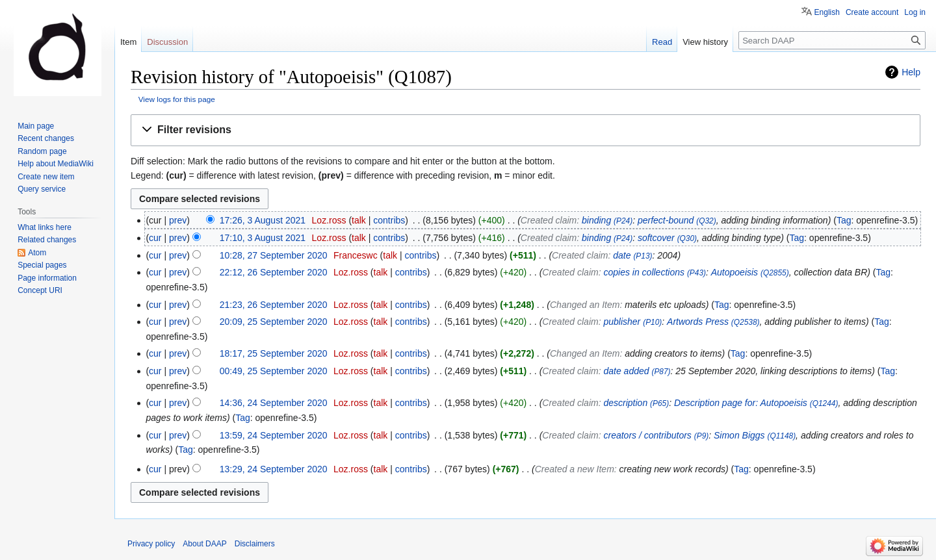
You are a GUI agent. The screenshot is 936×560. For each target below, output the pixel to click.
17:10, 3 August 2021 (263, 238)
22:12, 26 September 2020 (274, 272)
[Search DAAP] (832, 40)
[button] (526, 130)
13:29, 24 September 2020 (274, 469)
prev (178, 220)
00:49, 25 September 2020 (274, 371)
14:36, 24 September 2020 (274, 403)
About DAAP (204, 544)
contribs (389, 220)
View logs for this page (177, 99)
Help (911, 72)
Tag (844, 220)
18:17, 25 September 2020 (274, 353)
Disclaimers (255, 544)
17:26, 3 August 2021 (263, 220)
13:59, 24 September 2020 (274, 435)
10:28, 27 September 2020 (274, 255)
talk (359, 220)
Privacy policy (151, 544)
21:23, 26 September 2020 (274, 305)
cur (155, 238)
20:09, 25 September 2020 (274, 322)
